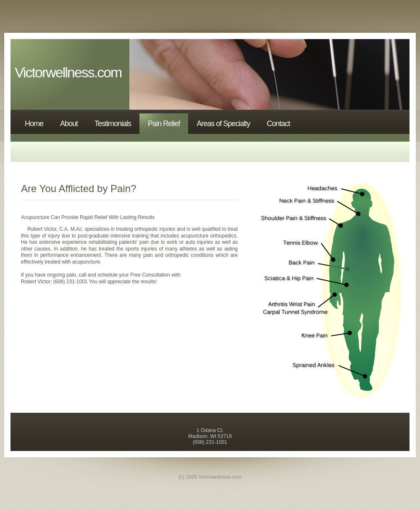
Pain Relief (164, 124)
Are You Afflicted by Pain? (79, 189)
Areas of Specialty (223, 124)
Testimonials (113, 124)
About (69, 124)
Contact (278, 124)
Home (34, 124)
